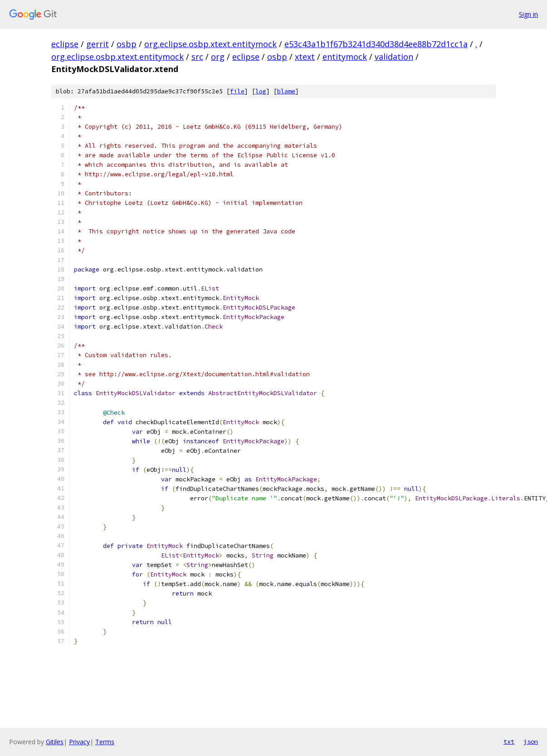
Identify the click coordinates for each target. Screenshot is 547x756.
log (261, 91)
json (531, 741)
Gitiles (55, 742)
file (237, 91)
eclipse (65, 44)
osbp (127, 44)
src (197, 57)
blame (286, 91)
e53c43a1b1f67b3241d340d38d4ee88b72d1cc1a (376, 44)
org (218, 57)
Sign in (528, 14)
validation (394, 57)
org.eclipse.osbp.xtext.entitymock (210, 44)
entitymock (345, 57)
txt (509, 741)
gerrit (98, 44)
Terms (105, 742)
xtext (305, 57)
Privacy (79, 742)
